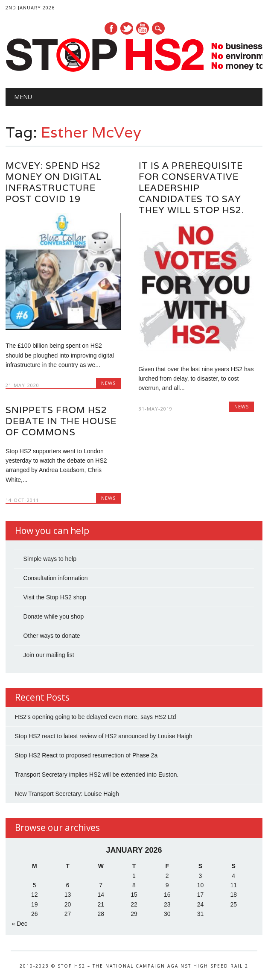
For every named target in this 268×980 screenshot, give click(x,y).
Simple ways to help (50, 559)
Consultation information (56, 578)
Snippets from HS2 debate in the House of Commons (61, 421)
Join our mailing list (49, 655)
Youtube (143, 28)
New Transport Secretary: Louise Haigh (67, 794)
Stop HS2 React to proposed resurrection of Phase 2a (86, 755)
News (108, 383)
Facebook (111, 28)
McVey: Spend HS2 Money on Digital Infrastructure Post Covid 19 (54, 182)
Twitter (127, 28)
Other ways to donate (52, 636)
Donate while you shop (54, 616)
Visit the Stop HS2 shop (55, 597)
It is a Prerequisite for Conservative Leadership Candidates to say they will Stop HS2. (191, 188)
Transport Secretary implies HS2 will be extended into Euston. (97, 775)
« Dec (20, 924)
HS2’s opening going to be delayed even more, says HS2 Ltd (96, 717)
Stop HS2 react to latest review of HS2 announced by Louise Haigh (104, 736)
